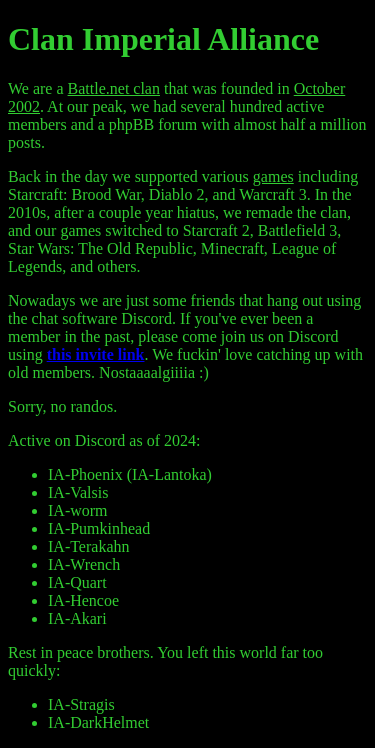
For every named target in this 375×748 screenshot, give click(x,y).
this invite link (96, 354)
